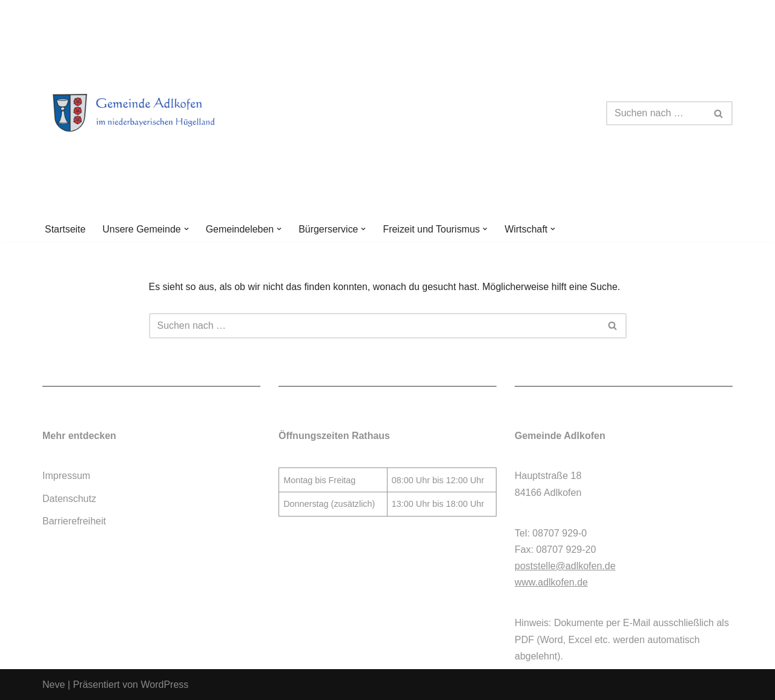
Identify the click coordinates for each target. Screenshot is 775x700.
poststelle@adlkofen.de (565, 566)
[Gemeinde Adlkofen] (148, 113)
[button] (186, 229)
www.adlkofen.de (551, 583)
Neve (54, 685)
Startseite (65, 229)
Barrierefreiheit (74, 521)
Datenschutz (69, 499)
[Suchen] (656, 113)
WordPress (164, 685)
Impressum (66, 476)
